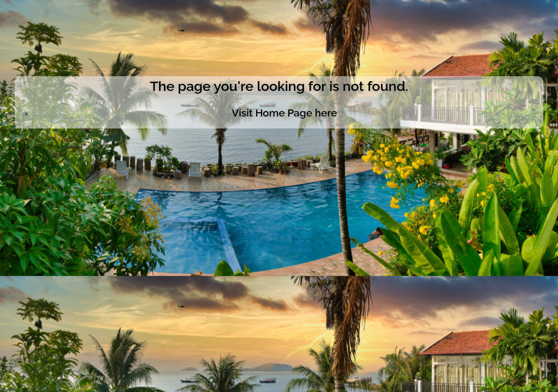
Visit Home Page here (284, 113)
